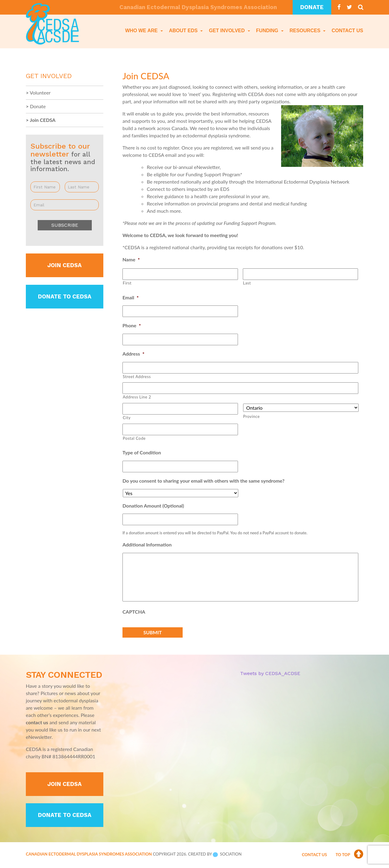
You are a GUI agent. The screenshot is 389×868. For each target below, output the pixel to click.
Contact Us (347, 31)
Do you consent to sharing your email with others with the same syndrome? (203, 481)
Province (251, 416)
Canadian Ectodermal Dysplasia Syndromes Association (89, 854)
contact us (37, 722)
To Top (349, 855)
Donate (312, 7)
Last (247, 283)
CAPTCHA (134, 612)
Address (133, 354)
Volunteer (40, 93)
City (127, 418)
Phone (132, 325)
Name (131, 259)
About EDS (184, 31)
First (127, 283)
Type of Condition (142, 452)
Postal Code (134, 438)
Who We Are (142, 31)
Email (131, 297)
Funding (268, 31)
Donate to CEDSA (65, 297)
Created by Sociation (215, 854)
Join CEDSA (43, 120)
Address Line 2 (137, 397)
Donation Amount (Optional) (153, 506)
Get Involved (227, 31)
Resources (306, 31)
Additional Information (147, 544)
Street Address (137, 377)
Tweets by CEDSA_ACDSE (270, 673)
